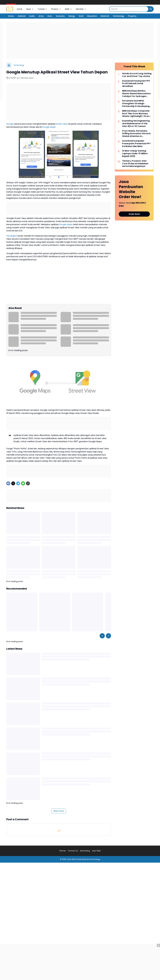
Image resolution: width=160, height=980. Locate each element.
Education (92, 16)
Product (56, 9)
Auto (50, 16)
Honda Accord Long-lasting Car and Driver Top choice (137, 75)
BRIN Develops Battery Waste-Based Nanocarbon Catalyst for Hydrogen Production (136, 94)
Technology (118, 16)
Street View (62, 124)
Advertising (85, 851)
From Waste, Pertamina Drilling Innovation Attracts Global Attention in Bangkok (136, 134)
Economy (60, 16)
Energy (72, 16)
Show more (59, 811)
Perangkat (12, 236)
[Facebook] (8, 483)
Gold (81, 16)
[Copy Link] (28, 483)
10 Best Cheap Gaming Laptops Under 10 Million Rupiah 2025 (135, 154)
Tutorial (42, 9)
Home (20, 9)
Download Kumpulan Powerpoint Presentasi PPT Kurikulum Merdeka (136, 144)
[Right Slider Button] (108, 636)
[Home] (9, 65)
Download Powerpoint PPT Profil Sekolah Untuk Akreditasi (136, 84)
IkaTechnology (94, 859)
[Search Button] (151, 9)
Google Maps (49, 127)
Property (132, 16)
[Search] (129, 9)
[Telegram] (18, 483)
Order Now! (134, 214)
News (30, 9)
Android (22, 16)
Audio (32, 16)
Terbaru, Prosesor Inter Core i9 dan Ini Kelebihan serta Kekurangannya (135, 164)
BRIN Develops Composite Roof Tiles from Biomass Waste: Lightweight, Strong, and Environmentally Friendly (137, 114)
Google (10, 124)
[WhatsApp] (23, 483)
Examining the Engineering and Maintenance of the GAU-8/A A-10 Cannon (136, 124)
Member (81, 9)
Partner (63, 851)
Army (41, 16)
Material (105, 16)
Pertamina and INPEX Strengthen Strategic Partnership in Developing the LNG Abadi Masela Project (136, 104)
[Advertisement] (80, 41)
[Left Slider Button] (102, 636)
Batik (69, 9)
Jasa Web (96, 851)
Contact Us (73, 851)
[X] (13, 483)
